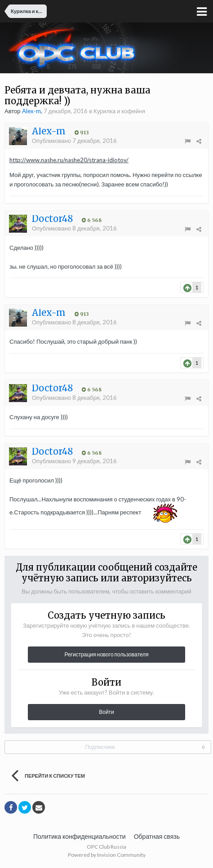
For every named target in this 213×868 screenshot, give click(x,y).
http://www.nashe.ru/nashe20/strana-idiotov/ (69, 160)
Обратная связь (157, 836)
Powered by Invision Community (107, 855)
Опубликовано (74, 141)
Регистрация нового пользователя (106, 654)
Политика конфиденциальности (80, 836)
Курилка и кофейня (119, 111)
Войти (106, 712)
